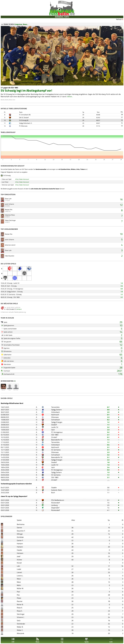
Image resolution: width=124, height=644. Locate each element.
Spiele (87, 640)
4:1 (108, 435)
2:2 (108, 460)
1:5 (108, 503)
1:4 (108, 508)
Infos (17, 179)
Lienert (19, 572)
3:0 (108, 487)
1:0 (108, 462)
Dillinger (20, 534)
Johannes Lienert (10, 245)
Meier (19, 579)
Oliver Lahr (8, 199)
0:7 (108, 407)
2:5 (108, 412)
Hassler (20, 550)
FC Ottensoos (23, 126)
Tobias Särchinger (10, 220)
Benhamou (21, 524)
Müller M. (20, 588)
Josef (19, 556)
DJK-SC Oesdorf (24, 117)
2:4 (122, 286)
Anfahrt (19, 309)
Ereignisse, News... (21, 24)
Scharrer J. (21, 617)
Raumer (20, 601)
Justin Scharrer (9, 204)
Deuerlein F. (21, 531)
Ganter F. (20, 540)
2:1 (122, 297)
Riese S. (20, 611)
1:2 (108, 422)
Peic (18, 595)
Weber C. (20, 630)
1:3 (122, 283)
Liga (62, 640)
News (38, 640)
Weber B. (20, 627)
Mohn (19, 585)
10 (121, 234)
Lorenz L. (20, 576)
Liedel (19, 569)
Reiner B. (20, 604)
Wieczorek (20, 633)
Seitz (19, 620)
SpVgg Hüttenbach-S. (26, 123)
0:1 (108, 415)
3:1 (108, 447)
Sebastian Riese (10, 215)
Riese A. (20, 608)
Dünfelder (20, 537)
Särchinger (21, 614)
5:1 (108, 450)
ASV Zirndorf (10, 309)
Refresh (119, 19)
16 (121, 199)
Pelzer (19, 598)
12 (121, 205)
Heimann (20, 553)
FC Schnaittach (24, 115)
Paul (18, 592)
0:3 (122, 289)
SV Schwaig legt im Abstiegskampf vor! (26, 90)
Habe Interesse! (24, 179)
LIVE (13, 640)
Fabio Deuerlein (10, 256)
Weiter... (70, 96)
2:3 (108, 417)
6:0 (108, 410)
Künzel (19, 563)
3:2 (108, 427)
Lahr (18, 566)
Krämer (19, 560)
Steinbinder (21, 624)
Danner (19, 528)
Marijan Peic (9, 209)
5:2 (108, 432)
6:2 (108, 420)
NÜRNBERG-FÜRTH (62, 17)
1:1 (122, 294)
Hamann (20, 544)
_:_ (108, 480)
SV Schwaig (23, 120)
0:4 (108, 445)
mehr (111, 640)
